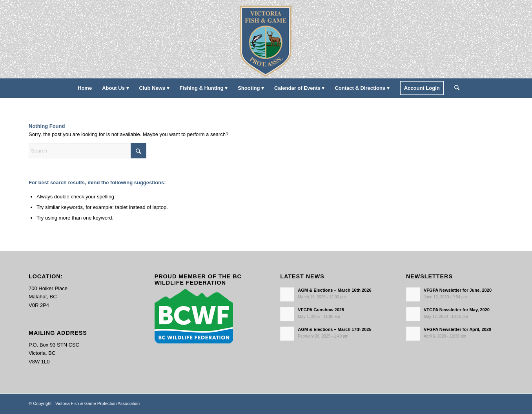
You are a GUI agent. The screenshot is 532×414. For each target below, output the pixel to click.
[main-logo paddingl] (266, 39)
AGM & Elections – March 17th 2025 (334, 329)
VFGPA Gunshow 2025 (321, 310)
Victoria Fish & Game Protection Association (97, 403)
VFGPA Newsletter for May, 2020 (457, 310)
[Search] (454, 88)
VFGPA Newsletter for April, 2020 (457, 329)
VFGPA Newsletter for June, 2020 (458, 290)
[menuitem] (85, 88)
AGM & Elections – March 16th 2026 (334, 290)
